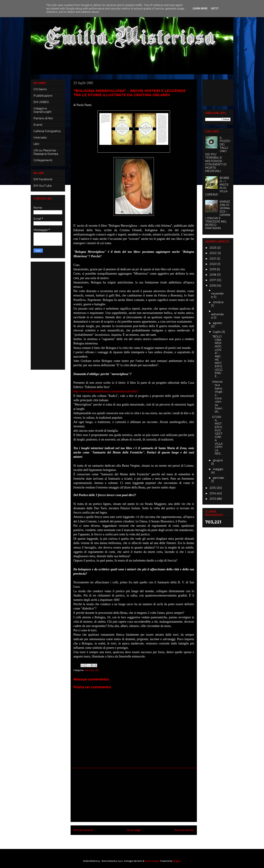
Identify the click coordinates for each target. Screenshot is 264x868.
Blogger (177, 861)
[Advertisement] (134, 795)
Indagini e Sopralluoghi (42, 110)
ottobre (218, 302)
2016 (213, 286)
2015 (213, 488)
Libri (97, 670)
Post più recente (83, 830)
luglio (217, 332)
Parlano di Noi (43, 118)
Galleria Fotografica (47, 131)
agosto (218, 323)
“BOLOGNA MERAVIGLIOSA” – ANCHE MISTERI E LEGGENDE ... (217, 356)
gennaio (218, 478)
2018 (213, 275)
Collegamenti (43, 160)
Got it (215, 8)
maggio (218, 469)
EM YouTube (43, 186)
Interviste (89, 670)
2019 (213, 269)
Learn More (200, 8)
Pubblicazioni (43, 96)
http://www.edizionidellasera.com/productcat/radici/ (106, 391)
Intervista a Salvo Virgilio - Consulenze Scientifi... (217, 397)
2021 (213, 259)
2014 (213, 493)
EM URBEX (41, 102)
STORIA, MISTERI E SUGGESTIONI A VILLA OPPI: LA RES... (217, 435)
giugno (218, 460)
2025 (213, 248)
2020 (214, 264)
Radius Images (152, 861)
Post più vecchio (184, 830)
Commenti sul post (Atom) (139, 840)
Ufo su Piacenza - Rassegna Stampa (46, 152)
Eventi (38, 125)
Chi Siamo (40, 89)
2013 (213, 499)
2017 (213, 280)
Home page (134, 830)
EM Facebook (43, 179)
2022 (213, 253)
